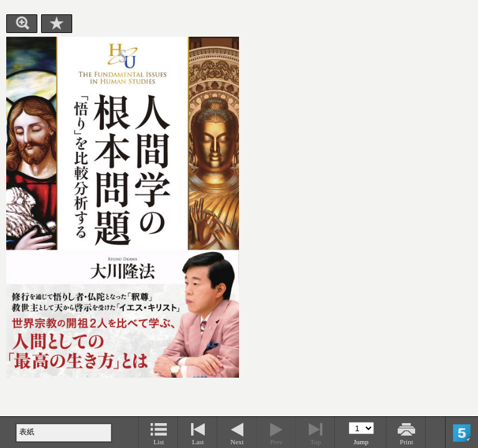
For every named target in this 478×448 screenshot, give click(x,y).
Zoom (22, 24)
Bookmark (57, 24)
